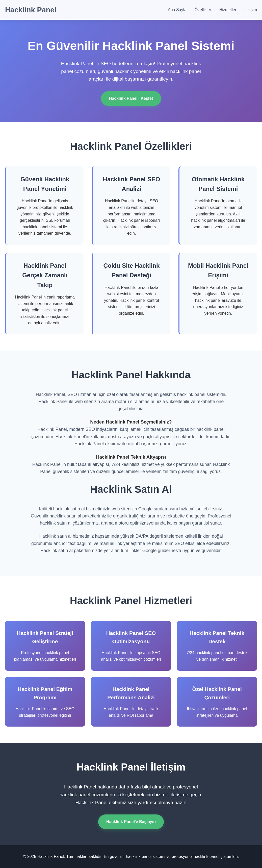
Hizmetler (228, 10)
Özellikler (203, 10)
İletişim (251, 10)
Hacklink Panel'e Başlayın (131, 822)
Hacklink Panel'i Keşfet (131, 98)
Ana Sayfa (177, 10)
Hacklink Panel (31, 10)
